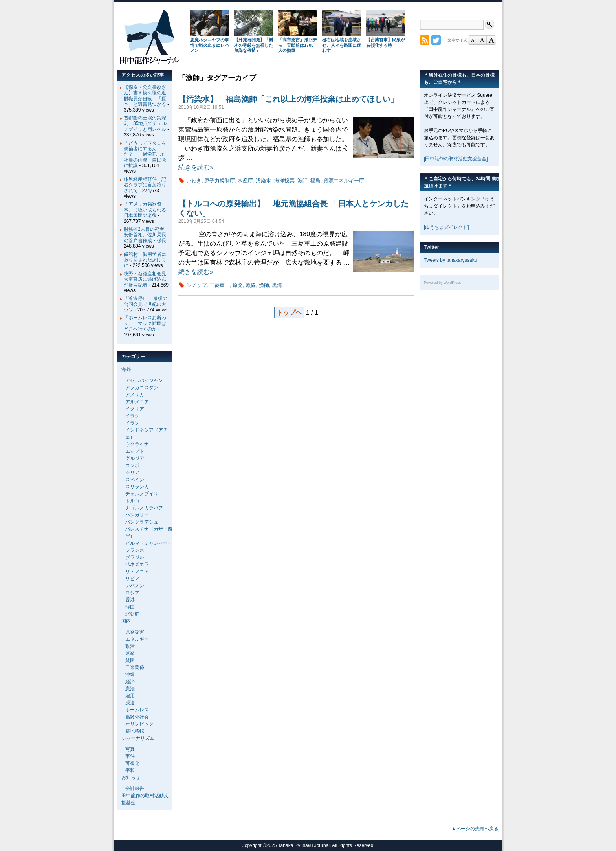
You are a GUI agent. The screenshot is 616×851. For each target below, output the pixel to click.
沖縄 (130, 675)
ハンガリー (137, 515)
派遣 (130, 703)
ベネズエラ (137, 564)
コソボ (132, 465)
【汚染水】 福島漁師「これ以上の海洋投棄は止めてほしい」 (288, 99)
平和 (130, 770)
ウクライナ (137, 444)
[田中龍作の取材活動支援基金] (456, 159)
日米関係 (135, 667)
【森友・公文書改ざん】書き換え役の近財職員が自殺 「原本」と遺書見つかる (145, 96)
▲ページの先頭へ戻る (475, 829)
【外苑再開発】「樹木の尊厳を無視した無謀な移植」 (254, 45)
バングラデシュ (142, 522)
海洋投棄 (284, 181)
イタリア (135, 409)
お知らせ (131, 777)
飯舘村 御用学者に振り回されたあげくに (145, 260)
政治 (130, 646)
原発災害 (135, 632)
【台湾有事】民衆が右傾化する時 (386, 42)
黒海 (277, 285)
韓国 (130, 607)
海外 (126, 369)
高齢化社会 (137, 717)
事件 (130, 756)
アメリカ (135, 395)
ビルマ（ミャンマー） (149, 543)
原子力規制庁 (220, 181)
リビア (132, 579)
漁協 (251, 285)
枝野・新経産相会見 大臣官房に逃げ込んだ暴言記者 (147, 279)
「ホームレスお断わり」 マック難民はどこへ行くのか (145, 323)
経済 (130, 682)
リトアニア (137, 572)
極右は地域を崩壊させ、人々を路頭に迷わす (342, 45)
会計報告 (135, 789)
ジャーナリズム (138, 738)
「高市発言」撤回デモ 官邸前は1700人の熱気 (298, 45)
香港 (130, 600)
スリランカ (137, 487)
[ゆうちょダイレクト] (446, 227)
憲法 (130, 689)
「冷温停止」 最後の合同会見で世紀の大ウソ (146, 304)
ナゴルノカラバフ (144, 508)
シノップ (196, 285)
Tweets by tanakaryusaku (450, 260)
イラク (132, 416)
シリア (132, 472)
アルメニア (137, 402)
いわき (194, 181)
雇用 (130, 696)
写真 (130, 749)
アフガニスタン (142, 388)
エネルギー (137, 639)
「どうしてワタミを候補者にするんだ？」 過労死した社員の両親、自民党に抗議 (145, 154)
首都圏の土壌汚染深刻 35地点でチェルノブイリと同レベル (145, 124)
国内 (126, 621)
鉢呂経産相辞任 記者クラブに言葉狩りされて (145, 185)
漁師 (302, 181)
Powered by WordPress (442, 283)
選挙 (130, 653)
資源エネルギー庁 (344, 181)
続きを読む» (196, 167)
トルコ (132, 501)
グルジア (135, 458)
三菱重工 (220, 285)
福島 (315, 181)
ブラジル (135, 557)
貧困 (130, 660)
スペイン (135, 480)
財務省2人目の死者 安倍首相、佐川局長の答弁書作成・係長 (146, 235)
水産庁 (245, 181)
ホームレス (137, 710)
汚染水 (263, 181)
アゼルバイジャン (144, 380)
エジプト (135, 451)
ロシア (132, 593)
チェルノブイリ (142, 494)
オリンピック (139, 724)
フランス (135, 550)
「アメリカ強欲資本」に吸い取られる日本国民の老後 (145, 210)
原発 (238, 285)
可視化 (132, 763)
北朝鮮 (132, 614)
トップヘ (289, 313)
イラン (132, 423)
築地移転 (135, 731)
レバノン (135, 586)
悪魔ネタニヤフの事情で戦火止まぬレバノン (210, 45)
